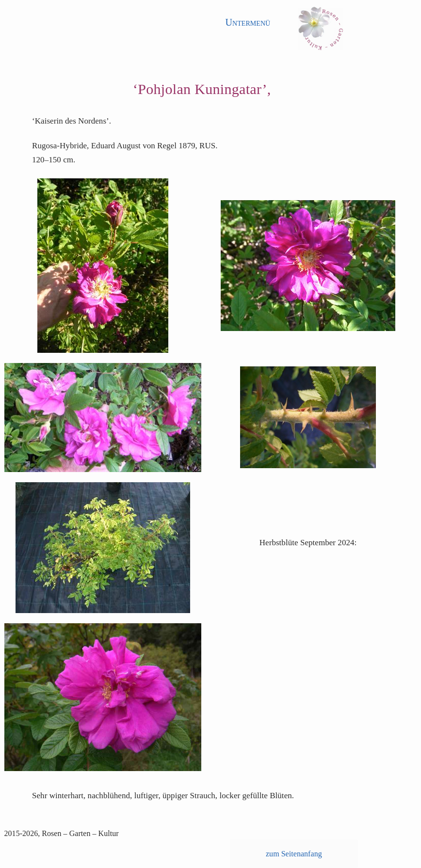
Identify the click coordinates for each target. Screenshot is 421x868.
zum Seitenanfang (294, 854)
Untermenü (248, 22)
